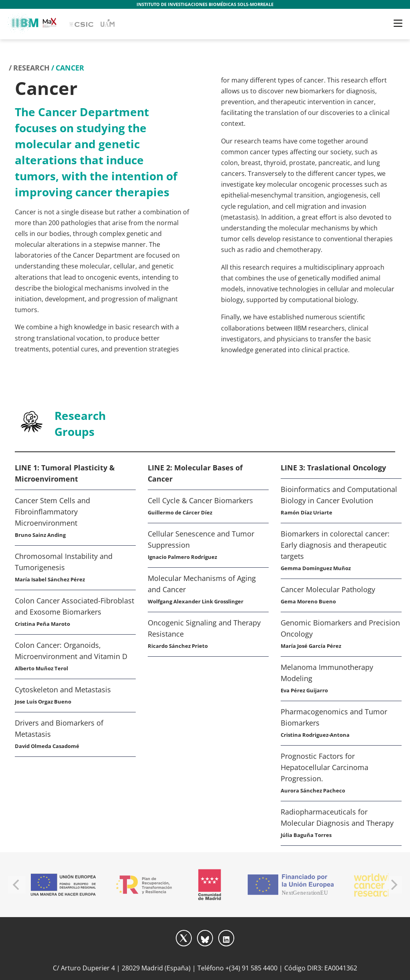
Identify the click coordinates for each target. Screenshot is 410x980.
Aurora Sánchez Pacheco (313, 790)
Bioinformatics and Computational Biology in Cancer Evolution (339, 495)
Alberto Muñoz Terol (41, 668)
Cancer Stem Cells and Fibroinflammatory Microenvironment (52, 512)
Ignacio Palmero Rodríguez (182, 557)
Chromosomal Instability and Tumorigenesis (64, 562)
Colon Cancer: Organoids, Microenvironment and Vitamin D (71, 651)
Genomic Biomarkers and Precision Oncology (340, 628)
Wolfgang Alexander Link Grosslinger (196, 601)
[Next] (393, 885)
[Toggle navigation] (398, 23)
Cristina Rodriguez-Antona (315, 735)
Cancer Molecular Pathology (328, 589)
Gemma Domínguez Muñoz (316, 568)
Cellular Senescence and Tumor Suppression (201, 539)
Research (31, 68)
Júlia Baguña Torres (306, 835)
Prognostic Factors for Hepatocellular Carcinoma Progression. (325, 767)
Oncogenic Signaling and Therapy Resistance (204, 628)
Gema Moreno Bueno (308, 601)
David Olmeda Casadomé (47, 746)
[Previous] (17, 885)
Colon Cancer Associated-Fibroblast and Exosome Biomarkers (74, 606)
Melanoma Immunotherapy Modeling (327, 673)
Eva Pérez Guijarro (304, 690)
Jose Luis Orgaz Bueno (43, 702)
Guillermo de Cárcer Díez (180, 512)
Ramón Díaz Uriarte (306, 512)
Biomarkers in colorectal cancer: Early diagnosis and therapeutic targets (335, 545)
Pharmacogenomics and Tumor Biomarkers (334, 717)
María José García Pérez (311, 646)
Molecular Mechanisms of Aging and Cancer (202, 584)
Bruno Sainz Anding (40, 535)
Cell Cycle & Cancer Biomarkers (200, 500)
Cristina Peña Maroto (42, 624)
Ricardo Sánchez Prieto (178, 646)
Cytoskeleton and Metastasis (63, 690)
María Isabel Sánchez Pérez (50, 579)
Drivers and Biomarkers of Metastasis (59, 728)
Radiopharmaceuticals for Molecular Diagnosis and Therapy (337, 817)
